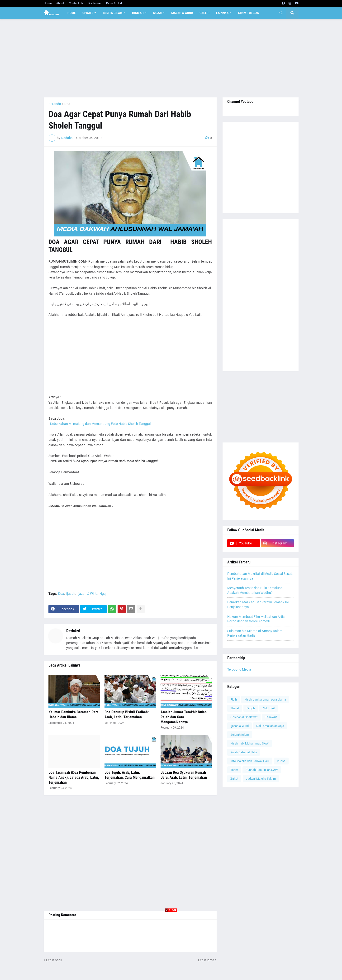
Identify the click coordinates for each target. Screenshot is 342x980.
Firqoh (251, 708)
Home (48, 3)
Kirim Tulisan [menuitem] (249, 13)
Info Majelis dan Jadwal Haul (250, 761)
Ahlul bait (269, 708)
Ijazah (71, 594)
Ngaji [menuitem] (157, 13)
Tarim (234, 770)
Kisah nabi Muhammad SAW (249, 743)
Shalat (235, 708)
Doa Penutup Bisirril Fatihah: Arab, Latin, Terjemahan (127, 715)
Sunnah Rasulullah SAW (262, 770)
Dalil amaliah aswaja (270, 726)
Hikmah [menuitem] (138, 13)
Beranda (55, 104)
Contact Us (76, 3)
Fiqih (234, 699)
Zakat (234, 779)
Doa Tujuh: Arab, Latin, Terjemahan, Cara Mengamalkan (130, 775)
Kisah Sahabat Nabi (244, 752)
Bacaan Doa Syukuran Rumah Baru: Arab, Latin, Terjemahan (184, 775)
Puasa (281, 761)
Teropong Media (239, 669)
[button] (281, 13)
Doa (67, 104)
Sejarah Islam (240, 735)
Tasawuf (271, 717)
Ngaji (103, 594)
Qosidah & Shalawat (244, 717)
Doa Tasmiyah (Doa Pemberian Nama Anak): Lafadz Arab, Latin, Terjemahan (74, 777)
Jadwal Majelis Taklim (261, 779)
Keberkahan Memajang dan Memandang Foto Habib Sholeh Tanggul (100, 424)
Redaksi (73, 631)
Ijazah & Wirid (87, 594)
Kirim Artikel (114, 3)
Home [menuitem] (72, 13)
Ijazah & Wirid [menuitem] (182, 13)
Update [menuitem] (88, 13)
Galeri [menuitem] (204, 13)
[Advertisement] (171, 58)
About (60, 3)
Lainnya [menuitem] (222, 13)
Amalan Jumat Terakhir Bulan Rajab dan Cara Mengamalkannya (184, 717)
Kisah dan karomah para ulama (265, 699)
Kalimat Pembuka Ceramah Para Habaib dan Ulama (74, 715)
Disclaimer (95, 3)
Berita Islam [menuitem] (113, 13)
